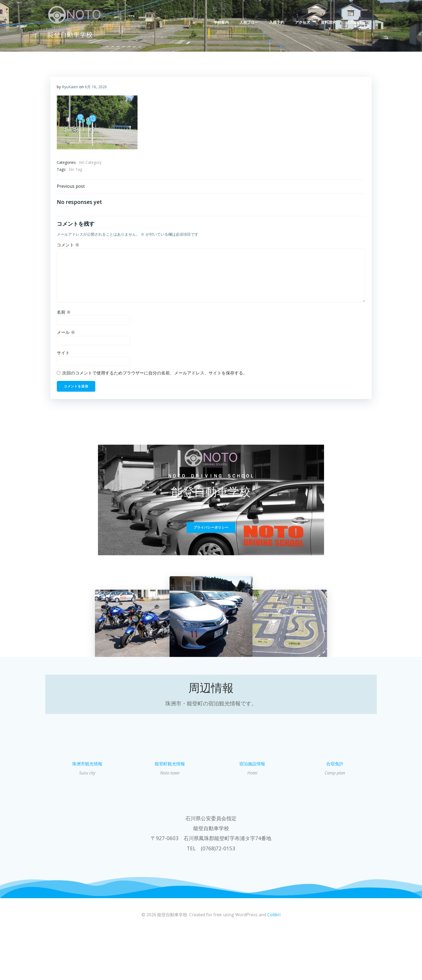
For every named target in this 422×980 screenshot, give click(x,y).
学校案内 (223, 22)
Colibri (274, 964)
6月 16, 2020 (96, 88)
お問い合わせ (360, 22)
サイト (64, 357)
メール (66, 337)
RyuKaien (71, 88)
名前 (64, 316)
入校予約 (279, 22)
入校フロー (251, 22)
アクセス (305, 22)
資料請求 (330, 22)
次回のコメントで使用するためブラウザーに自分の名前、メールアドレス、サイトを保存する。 (155, 377)
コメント (69, 249)
